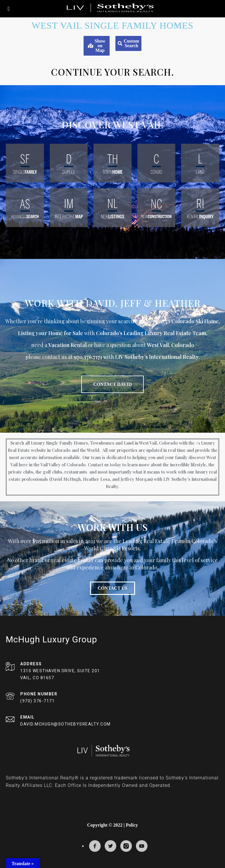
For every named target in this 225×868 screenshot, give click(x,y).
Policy (132, 825)
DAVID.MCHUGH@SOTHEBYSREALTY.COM (66, 724)
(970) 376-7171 (37, 701)
